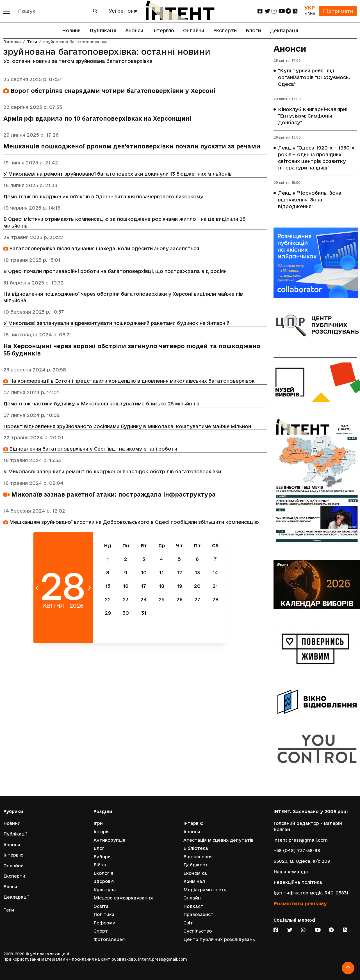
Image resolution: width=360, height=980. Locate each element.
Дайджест (196, 865)
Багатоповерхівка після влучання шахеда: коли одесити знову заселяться (101, 249)
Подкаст (193, 906)
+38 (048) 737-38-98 (297, 850)
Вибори (102, 856)
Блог (99, 848)
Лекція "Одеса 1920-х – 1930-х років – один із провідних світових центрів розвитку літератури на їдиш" (316, 158)
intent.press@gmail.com (301, 840)
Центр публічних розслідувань (219, 939)
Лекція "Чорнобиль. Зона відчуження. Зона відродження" (310, 200)
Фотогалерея (109, 939)
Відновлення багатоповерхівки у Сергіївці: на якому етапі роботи (90, 450)
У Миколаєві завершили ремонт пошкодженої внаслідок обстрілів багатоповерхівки (112, 472)
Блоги (253, 30)
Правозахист (198, 914)
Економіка (195, 873)
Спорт (101, 931)
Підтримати (338, 11)
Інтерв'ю (163, 30)
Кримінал (194, 881)
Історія (102, 831)
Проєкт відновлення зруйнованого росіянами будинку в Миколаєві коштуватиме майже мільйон (127, 427)
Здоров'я (104, 881)
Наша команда (291, 871)
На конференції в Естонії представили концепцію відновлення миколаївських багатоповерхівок (129, 381)
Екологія (103, 873)
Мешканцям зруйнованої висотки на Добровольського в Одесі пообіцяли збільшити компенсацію (131, 523)
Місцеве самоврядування (123, 898)
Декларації (284, 30)
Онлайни (194, 30)
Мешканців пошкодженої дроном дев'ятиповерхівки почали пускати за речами (132, 146)
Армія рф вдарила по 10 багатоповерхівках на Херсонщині (97, 119)
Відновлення (198, 856)
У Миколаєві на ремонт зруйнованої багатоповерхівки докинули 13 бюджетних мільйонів (118, 174)
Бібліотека (196, 848)
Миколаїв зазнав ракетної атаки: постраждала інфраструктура (110, 495)
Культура (105, 890)
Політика (104, 914)
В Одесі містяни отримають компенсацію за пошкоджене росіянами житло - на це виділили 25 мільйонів (124, 223)
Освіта (101, 906)
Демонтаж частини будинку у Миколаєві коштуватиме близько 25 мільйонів (101, 404)
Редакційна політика (298, 882)
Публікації (103, 30)
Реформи (104, 923)
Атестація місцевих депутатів (218, 840)
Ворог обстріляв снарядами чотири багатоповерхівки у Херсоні (109, 91)
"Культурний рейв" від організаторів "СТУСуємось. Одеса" (314, 78)
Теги (32, 42)
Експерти (225, 30)
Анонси (134, 30)
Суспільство (198, 931)
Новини (71, 30)
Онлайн (192, 898)
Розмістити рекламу (300, 903)
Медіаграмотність (205, 890)
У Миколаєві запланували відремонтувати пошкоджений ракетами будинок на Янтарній (116, 324)
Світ (188, 923)
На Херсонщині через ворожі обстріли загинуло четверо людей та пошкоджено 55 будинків (132, 350)
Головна (12, 42)
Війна (100, 865)
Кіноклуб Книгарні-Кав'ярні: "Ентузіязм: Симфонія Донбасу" (313, 116)
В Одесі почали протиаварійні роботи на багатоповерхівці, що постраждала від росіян (115, 271)
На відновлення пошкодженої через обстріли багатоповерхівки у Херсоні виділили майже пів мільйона (123, 298)
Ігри (98, 823)
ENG (309, 13)
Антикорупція (109, 840)
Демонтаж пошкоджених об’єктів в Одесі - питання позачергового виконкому (103, 197)
